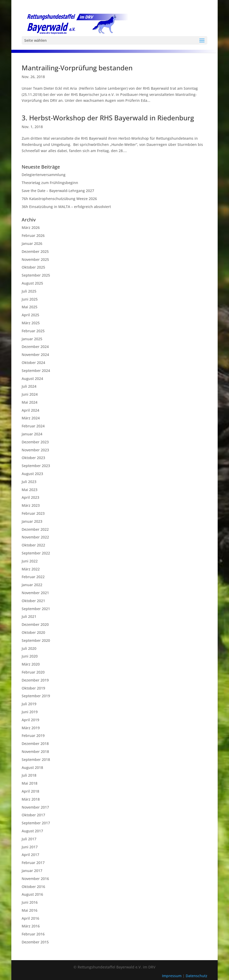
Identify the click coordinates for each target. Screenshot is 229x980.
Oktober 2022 (33, 545)
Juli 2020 (29, 648)
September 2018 (36, 759)
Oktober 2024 (33, 363)
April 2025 (30, 315)
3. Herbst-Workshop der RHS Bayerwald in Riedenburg (108, 118)
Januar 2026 (32, 243)
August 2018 (32, 767)
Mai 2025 (30, 307)
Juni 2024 (30, 394)
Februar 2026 (33, 235)
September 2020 (36, 640)
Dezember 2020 (35, 624)
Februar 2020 (33, 672)
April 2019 (30, 720)
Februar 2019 (33, 736)
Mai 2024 (30, 402)
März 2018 (31, 799)
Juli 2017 (29, 839)
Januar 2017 (32, 871)
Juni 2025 (30, 299)
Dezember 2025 (35, 251)
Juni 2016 (30, 902)
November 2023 (35, 450)
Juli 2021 (29, 616)
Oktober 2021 (33, 601)
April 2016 (30, 918)
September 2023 (36, 466)
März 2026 (31, 227)
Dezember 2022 (35, 529)
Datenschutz (197, 976)
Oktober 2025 (33, 267)
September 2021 (36, 609)
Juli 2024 (29, 386)
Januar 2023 (32, 521)
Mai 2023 (30, 490)
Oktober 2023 (33, 458)
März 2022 (31, 569)
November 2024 (35, 355)
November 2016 (35, 879)
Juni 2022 (30, 561)
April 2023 (30, 497)
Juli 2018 (29, 775)
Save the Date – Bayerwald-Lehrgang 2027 (58, 191)
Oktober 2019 (33, 688)
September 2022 (36, 553)
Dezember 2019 (35, 680)
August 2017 (32, 831)
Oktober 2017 (33, 815)
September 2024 (36, 371)
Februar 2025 (33, 331)
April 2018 (30, 791)
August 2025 (32, 283)
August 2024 (32, 379)
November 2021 (35, 593)
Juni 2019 (30, 712)
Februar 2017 (33, 863)
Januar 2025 (32, 339)
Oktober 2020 (33, 632)
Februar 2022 (33, 577)
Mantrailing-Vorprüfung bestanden (77, 68)
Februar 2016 (33, 934)
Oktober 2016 (33, 887)
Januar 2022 (32, 585)
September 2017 (36, 823)
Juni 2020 (30, 656)
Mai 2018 (30, 783)
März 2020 (31, 664)
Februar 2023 (33, 513)
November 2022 (35, 537)
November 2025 (35, 259)
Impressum (172, 976)
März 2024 (31, 418)
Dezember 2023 (35, 442)
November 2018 (35, 751)
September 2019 (36, 696)
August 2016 (32, 894)
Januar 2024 (32, 434)
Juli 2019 (29, 704)
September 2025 (36, 275)
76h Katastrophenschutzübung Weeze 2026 (59, 199)
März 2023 (31, 505)
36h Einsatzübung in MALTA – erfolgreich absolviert (66, 207)
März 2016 (31, 926)
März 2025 (31, 323)
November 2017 (35, 807)
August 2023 (32, 474)
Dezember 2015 (35, 942)
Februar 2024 (33, 426)
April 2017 (30, 855)
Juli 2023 (29, 482)
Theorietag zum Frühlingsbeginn (50, 183)
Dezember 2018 (35, 744)
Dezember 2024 (35, 347)
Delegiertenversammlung (44, 175)
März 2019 (31, 728)
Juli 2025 (29, 291)
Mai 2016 (30, 910)
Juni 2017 (30, 847)
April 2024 (30, 410)
